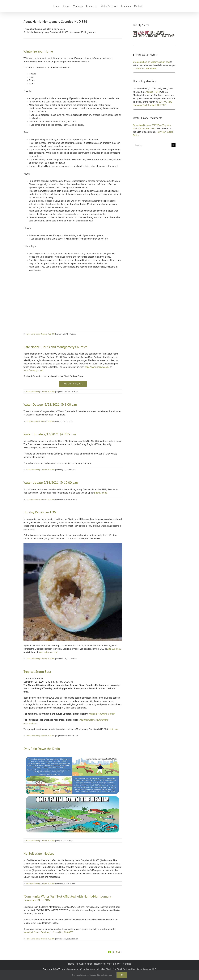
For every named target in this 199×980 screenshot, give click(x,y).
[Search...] (152, 145)
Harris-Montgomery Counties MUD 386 (40, 334)
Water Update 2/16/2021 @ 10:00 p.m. (51, 483)
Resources (99, 964)
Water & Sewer (114, 964)
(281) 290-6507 (66, 932)
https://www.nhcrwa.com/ (97, 367)
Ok (122, 975)
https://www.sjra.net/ (33, 370)
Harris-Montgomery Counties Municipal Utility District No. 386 (91, 969)
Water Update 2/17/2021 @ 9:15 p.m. (50, 434)
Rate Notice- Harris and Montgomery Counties (55, 347)
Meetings (88, 964)
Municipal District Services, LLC (39, 932)
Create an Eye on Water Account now (151, 62)
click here (114, 729)
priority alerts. (101, 493)
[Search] (174, 145)
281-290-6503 (114, 649)
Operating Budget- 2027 (145, 125)
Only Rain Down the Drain (42, 749)
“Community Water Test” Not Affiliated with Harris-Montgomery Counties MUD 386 (67, 898)
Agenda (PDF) (153, 92)
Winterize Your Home (38, 51)
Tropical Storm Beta (37, 672)
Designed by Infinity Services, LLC (139, 969)
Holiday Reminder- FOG (40, 512)
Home (71, 964)
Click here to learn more (145, 69)
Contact (127, 964)
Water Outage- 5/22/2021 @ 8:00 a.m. (50, 405)
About (79, 964)
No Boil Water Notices (39, 853)
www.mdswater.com (48, 652)
